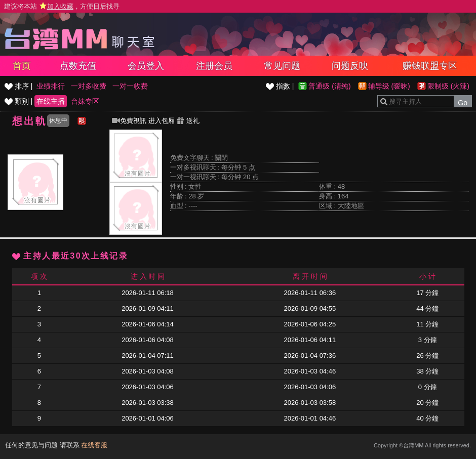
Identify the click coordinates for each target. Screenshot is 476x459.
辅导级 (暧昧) (389, 86)
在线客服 (94, 445)
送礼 (188, 121)
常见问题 (282, 66)
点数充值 (78, 66)
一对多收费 (89, 86)
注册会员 (214, 66)
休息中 (58, 120)
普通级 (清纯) (329, 86)
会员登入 (146, 66)
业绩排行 (51, 86)
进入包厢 (162, 121)
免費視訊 (129, 121)
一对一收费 (130, 86)
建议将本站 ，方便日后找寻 (62, 6)
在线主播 (51, 101)
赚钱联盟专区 (430, 66)
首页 (22, 66)
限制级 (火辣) (448, 86)
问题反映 (350, 66)
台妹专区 (85, 101)
